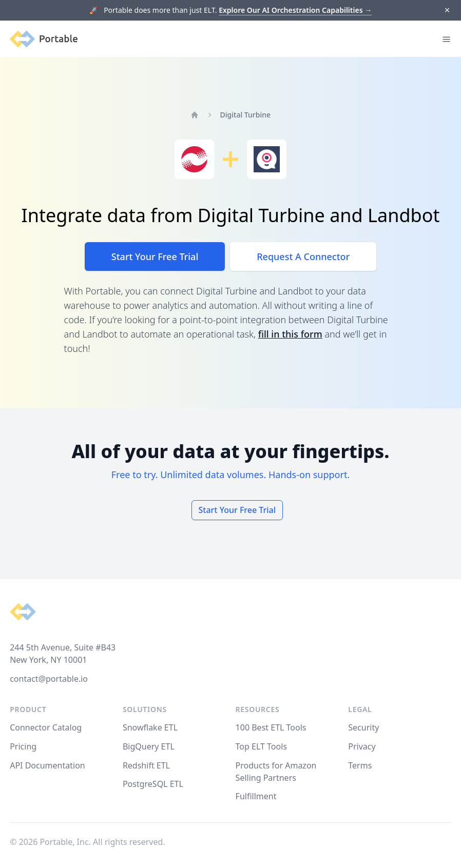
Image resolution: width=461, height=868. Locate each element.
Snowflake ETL (150, 727)
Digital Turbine (245, 115)
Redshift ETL (146, 765)
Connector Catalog (46, 727)
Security (363, 727)
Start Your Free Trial (155, 257)
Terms (360, 765)
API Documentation (47, 765)
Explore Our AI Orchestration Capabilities (295, 10)
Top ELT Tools (261, 746)
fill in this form (290, 334)
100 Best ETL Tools (271, 727)
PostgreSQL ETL (153, 784)
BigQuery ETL (149, 746)
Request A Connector (303, 257)
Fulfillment (256, 796)
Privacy (362, 746)
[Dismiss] (447, 11)
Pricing (23, 746)
